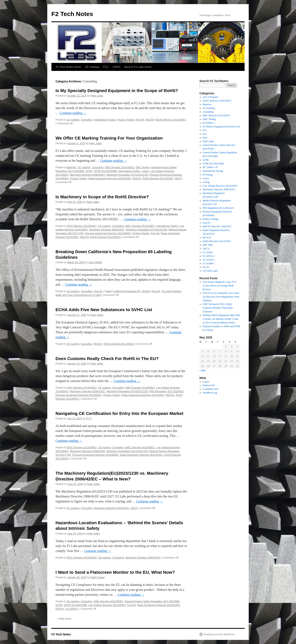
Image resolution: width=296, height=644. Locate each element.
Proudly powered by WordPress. (219, 634)
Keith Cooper (98, 577)
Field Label (208, 141)
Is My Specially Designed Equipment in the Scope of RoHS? (117, 91)
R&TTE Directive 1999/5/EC (217, 226)
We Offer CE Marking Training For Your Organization (109, 138)
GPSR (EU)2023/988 (105, 171)
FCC (106, 67)
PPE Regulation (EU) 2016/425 (166, 391)
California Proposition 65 (127, 291)
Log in (206, 382)
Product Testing (126, 120)
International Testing (105, 120)
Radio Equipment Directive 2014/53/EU (110, 179)
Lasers (145, 171)
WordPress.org (210, 393)
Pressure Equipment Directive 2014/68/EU (108, 233)
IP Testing (208, 175)
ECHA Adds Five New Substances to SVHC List (104, 310)
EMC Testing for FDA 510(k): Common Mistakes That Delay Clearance (218, 308)
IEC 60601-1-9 (210, 167)
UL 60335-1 (209, 256)
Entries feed (209, 385)
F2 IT (89, 419)
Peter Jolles (97, 96)
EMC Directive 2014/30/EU (120, 167)
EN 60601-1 (209, 123)
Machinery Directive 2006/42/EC (88, 175)
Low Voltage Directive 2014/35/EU (107, 605)
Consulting (87, 120)
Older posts (63, 619)
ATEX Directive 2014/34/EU (82, 226)
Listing (206, 182)
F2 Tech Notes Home (68, 67)
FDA (205, 138)
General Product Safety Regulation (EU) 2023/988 (152, 601)
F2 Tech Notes (72, 14)
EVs (205, 130)
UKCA (178, 179)
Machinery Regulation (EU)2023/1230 (127, 175)
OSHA (117, 67)
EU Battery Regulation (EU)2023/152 (221, 127)
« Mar (203, 370)
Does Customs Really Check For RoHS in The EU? (107, 358)
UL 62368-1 (72, 609)
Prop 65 (140, 120)
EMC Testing (143, 167)
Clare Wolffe (95, 262)
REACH (150, 120)
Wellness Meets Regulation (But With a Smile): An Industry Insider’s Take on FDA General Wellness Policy (221, 319)
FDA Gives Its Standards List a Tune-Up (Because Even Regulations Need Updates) (221, 297)
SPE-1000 (208, 245)
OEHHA (146, 291)
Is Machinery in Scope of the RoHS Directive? (102, 197)
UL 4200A (208, 252)
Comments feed (210, 389)
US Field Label (210, 271)
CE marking (92, 67)
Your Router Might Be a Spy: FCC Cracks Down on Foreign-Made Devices (220, 286)
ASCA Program (210, 97)
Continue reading (73, 113)
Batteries (71, 167)
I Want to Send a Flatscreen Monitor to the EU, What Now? (115, 572)
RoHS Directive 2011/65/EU (171, 120)
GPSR (89, 171)
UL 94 (206, 267)
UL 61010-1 (209, 260)
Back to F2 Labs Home (138, 67)
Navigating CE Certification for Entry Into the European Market (119, 413)
